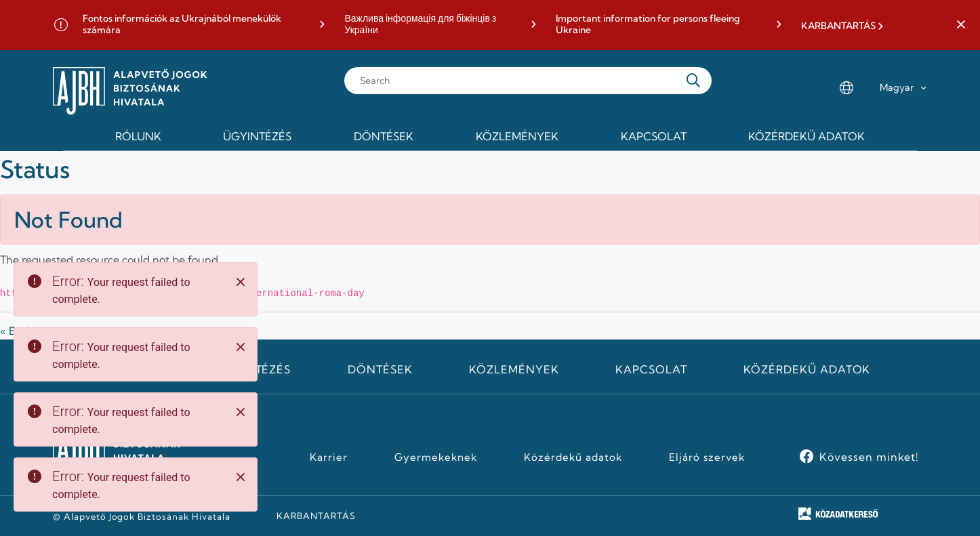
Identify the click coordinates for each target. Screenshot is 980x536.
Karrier (329, 457)
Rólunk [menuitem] (138, 136)
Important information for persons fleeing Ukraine (648, 25)
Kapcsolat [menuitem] (654, 136)
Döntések (380, 369)
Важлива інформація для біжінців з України (420, 25)
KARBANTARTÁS (838, 26)
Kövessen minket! (869, 457)
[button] (961, 25)
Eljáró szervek (707, 457)
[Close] (241, 282)
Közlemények (514, 369)
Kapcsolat (651, 369)
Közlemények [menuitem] (517, 136)
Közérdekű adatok (807, 369)
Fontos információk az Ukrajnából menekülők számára (182, 25)
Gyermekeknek (436, 457)
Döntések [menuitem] (384, 136)
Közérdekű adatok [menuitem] (807, 136)
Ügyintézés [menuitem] (257, 136)
